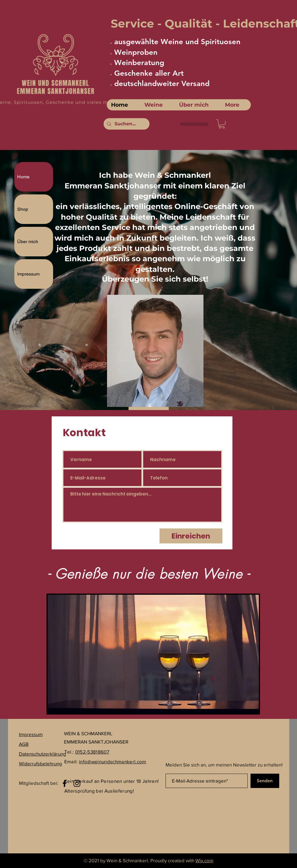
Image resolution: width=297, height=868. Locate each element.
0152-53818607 (92, 752)
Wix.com (204, 860)
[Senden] (265, 781)
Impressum (28, 274)
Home (23, 177)
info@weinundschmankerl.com (113, 761)
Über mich (28, 242)
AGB (24, 744)
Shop (23, 209)
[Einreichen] (191, 536)
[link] (222, 124)
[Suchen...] (126, 124)
